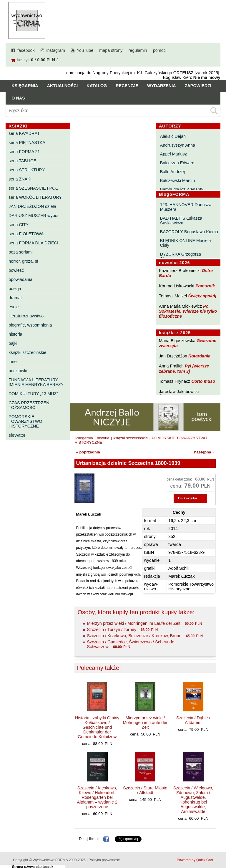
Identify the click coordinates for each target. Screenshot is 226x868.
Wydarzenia (162, 86)
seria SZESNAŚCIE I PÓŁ (33, 188)
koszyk (23, 60)
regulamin (138, 50)
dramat (15, 298)
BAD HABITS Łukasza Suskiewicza (181, 221)
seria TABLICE (22, 161)
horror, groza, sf (23, 261)
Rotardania (199, 356)
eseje (14, 307)
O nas (18, 98)
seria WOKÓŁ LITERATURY (35, 197)
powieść (16, 270)
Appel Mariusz (173, 154)
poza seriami (21, 252)
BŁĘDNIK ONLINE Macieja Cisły (186, 243)
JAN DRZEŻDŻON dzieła (32, 206)
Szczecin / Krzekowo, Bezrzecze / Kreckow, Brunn (134, 636)
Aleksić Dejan (173, 136)
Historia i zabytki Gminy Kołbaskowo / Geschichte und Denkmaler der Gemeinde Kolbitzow (97, 727)
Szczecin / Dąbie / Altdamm (193, 720)
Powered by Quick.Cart (195, 860)
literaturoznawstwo (26, 316)
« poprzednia (88, 452)
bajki (13, 343)
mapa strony (111, 50)
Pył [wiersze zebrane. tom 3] (184, 368)
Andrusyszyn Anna (178, 145)
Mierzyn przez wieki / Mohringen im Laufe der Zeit (134, 623)
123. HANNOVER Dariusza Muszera (186, 207)
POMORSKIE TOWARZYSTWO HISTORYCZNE (25, 421)
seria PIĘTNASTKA (27, 143)
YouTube (85, 50)
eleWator (17, 435)
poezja (15, 289)
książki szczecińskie (27, 352)
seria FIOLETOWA (26, 234)
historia (15, 334)
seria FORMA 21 (24, 152)
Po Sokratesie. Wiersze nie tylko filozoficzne (188, 311)
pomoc (159, 50)
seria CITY (19, 225)
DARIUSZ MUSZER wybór (34, 216)
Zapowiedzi (198, 86)
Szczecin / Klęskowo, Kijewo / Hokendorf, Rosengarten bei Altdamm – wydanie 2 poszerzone (97, 797)
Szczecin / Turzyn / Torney (112, 630)
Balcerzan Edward (177, 163)
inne (13, 362)
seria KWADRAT (24, 133)
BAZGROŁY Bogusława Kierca (189, 232)
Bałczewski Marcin (177, 180)
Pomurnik (205, 286)
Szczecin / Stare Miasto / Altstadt (145, 790)
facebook (26, 50)
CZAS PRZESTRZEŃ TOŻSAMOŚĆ (29, 405)
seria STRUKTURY (27, 170)
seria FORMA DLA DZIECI (33, 243)
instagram (56, 50)
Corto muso (203, 381)
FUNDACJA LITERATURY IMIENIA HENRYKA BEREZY (36, 382)
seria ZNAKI (20, 179)
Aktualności (63, 86)
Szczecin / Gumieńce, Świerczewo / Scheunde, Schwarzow (131, 644)
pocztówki (18, 371)
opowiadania (20, 279)
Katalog (97, 86)
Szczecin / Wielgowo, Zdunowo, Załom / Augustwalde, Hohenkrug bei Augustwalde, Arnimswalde (193, 800)
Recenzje (127, 86)
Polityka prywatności (105, 860)
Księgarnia (25, 86)
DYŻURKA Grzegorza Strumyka (181, 256)
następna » (204, 452)
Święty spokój (202, 296)
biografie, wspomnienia (30, 325)
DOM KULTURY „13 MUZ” (33, 394)
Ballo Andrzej (172, 172)
